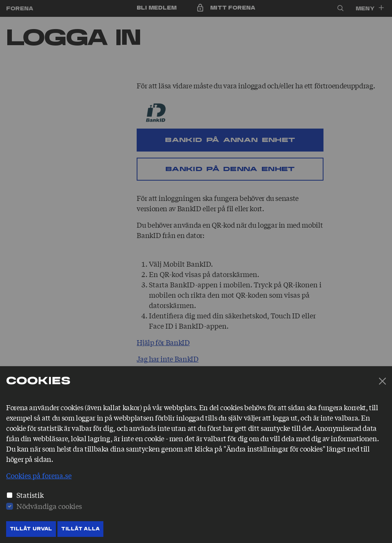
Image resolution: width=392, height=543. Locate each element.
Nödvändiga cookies (49, 506)
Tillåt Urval (31, 529)
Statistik (30, 495)
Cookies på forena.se (39, 475)
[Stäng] (382, 381)
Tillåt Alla (80, 529)
